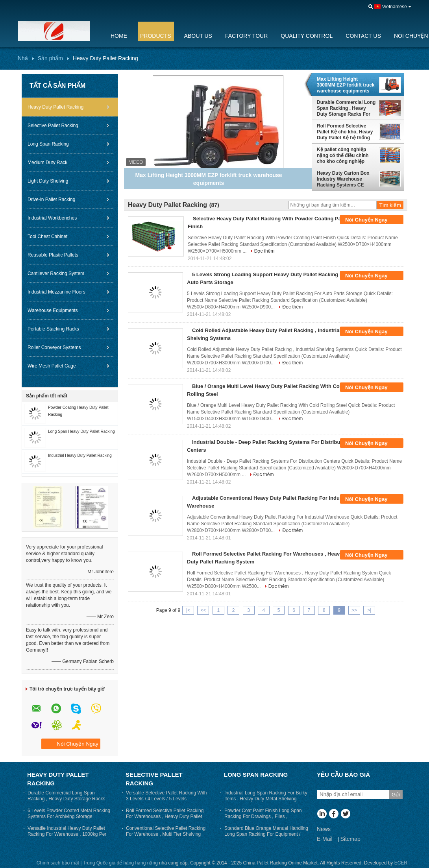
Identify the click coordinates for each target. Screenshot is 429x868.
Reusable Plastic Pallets (53, 255)
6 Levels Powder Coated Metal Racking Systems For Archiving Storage (69, 814)
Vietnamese (395, 7)
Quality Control (307, 36)
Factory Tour (246, 36)
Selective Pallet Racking (53, 126)
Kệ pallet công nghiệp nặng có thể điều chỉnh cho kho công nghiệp (343, 155)
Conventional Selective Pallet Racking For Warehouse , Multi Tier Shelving (166, 831)
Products (156, 36)
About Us (198, 36)
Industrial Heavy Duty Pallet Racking (80, 455)
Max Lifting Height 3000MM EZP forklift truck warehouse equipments (346, 85)
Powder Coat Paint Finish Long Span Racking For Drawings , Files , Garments (263, 816)
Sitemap (350, 839)
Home (119, 36)
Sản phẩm (50, 58)
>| (369, 610)
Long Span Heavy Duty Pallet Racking (81, 431)
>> (354, 610)
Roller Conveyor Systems (54, 347)
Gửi (396, 795)
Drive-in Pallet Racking (51, 199)
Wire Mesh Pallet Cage (52, 366)
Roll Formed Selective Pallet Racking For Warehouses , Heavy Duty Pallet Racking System (165, 816)
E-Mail (325, 839)
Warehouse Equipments (53, 310)
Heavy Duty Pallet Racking (55, 107)
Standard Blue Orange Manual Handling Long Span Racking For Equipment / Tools (266, 834)
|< (188, 610)
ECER (401, 863)
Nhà (23, 58)
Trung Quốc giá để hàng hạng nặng (120, 863)
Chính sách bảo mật (58, 863)
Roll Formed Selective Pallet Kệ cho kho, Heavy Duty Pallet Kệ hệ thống (345, 132)
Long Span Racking (48, 144)
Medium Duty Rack (47, 163)
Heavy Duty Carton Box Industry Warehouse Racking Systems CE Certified (343, 179)
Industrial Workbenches (52, 218)
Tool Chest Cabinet (47, 236)
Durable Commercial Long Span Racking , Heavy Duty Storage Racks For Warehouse (346, 108)
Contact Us (363, 36)
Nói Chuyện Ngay (372, 220)
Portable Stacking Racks (53, 329)
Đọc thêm (264, 251)
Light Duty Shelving (48, 181)
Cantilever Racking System (56, 273)
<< (203, 610)
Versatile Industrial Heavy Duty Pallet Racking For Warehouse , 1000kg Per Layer (67, 834)
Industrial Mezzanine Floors (56, 292)
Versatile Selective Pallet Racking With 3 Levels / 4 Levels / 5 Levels (166, 796)
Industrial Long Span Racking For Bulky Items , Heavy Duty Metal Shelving (266, 796)
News (324, 829)
